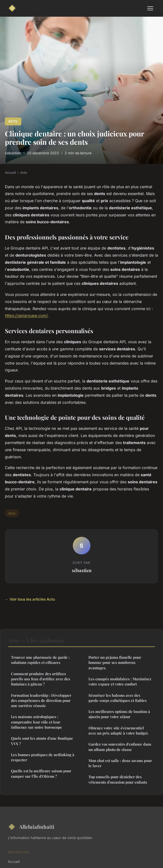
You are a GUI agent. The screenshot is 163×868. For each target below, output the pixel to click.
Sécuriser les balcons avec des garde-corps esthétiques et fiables (118, 698)
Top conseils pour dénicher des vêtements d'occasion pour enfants (118, 779)
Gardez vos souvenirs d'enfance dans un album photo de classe (120, 747)
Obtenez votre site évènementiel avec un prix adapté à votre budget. (119, 730)
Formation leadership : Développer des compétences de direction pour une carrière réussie (41, 701)
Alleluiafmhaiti (31, 827)
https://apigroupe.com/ (26, 316)
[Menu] (150, 8)
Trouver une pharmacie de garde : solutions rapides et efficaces (40, 660)
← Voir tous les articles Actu (30, 599)
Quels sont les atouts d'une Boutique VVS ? (42, 741)
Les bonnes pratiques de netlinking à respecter (43, 757)
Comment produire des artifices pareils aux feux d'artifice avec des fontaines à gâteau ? (41, 679)
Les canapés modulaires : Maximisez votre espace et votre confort (120, 681)
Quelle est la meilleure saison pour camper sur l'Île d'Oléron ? (41, 773)
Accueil (10, 172)
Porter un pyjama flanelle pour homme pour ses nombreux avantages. (115, 663)
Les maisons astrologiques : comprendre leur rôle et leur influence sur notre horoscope (37, 722)
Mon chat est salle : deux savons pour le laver (120, 763)
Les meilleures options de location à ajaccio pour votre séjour (119, 714)
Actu (13, 121)
